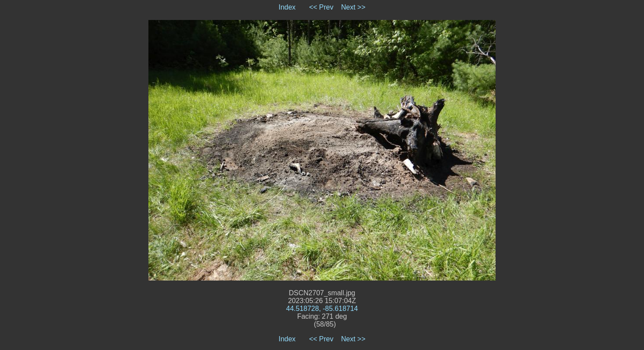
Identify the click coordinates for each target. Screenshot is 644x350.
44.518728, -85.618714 (322, 309)
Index (287, 7)
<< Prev (321, 7)
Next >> (353, 7)
